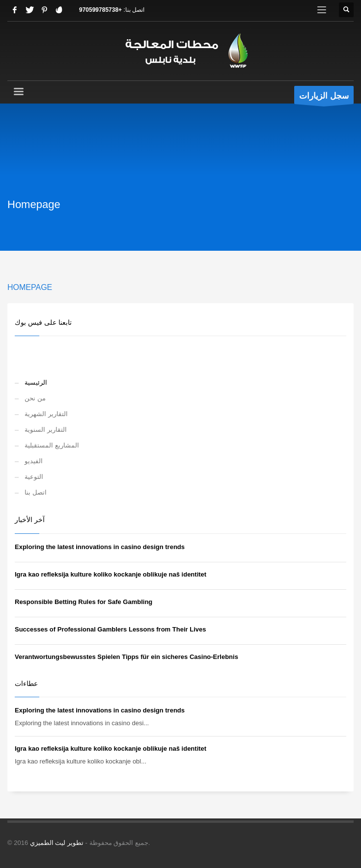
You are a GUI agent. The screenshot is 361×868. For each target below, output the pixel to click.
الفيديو (34, 461)
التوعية (34, 477)
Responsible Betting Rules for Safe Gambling (83, 602)
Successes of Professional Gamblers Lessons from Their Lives (110, 629)
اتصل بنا (36, 492)
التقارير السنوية (46, 430)
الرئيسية (36, 382)
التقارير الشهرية (46, 414)
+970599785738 (100, 10)
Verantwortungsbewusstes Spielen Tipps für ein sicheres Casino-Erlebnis (126, 657)
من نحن (35, 398)
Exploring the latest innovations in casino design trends (100, 547)
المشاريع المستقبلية (52, 445)
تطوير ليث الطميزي (57, 843)
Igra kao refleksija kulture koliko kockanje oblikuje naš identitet (111, 574)
